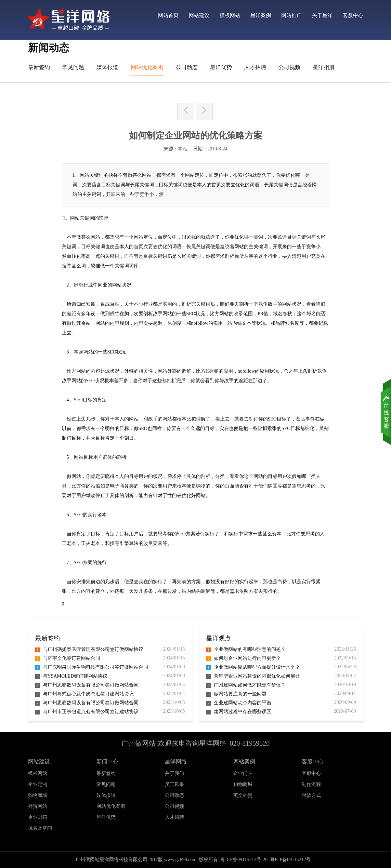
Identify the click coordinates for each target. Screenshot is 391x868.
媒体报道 (107, 67)
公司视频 (289, 67)
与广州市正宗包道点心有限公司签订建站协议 (87, 712)
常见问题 (73, 67)
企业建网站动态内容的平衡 (239, 703)
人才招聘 (255, 67)
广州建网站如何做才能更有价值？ (246, 685)
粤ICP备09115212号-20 (244, 860)
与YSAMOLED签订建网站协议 (71, 676)
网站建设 (199, 15)
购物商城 (243, 784)
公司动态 (187, 67)
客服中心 (353, 15)
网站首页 (168, 15)
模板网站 (230, 15)
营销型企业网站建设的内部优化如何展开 (253, 676)
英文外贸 (243, 795)
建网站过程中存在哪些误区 (239, 712)
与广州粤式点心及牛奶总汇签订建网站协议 (84, 694)
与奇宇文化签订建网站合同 (68, 658)
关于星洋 (322, 15)
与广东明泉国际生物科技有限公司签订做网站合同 (92, 667)
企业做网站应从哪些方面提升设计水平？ (253, 667)
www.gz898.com (180, 860)
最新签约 (39, 67)
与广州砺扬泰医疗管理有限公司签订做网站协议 (89, 649)
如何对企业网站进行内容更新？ (244, 658)
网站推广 (291, 15)
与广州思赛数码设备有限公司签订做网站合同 (87, 685)
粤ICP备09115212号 (290, 860)
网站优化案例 (147, 67)
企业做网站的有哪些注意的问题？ (246, 649)
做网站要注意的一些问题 (236, 694)
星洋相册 (324, 67)
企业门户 (243, 773)
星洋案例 (261, 15)
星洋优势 (221, 67)
